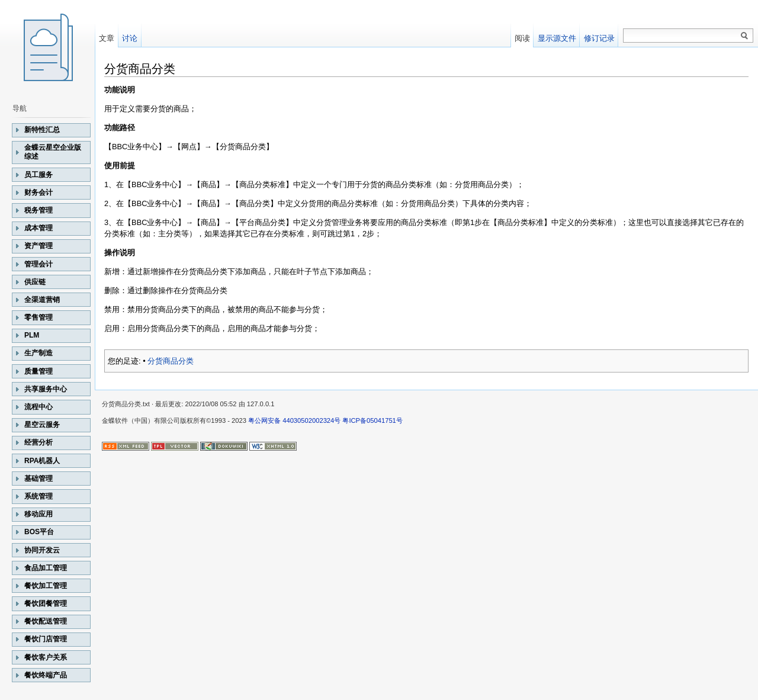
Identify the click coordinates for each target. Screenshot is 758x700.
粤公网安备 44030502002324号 (294, 420)
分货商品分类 (171, 361)
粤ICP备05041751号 (372, 420)
